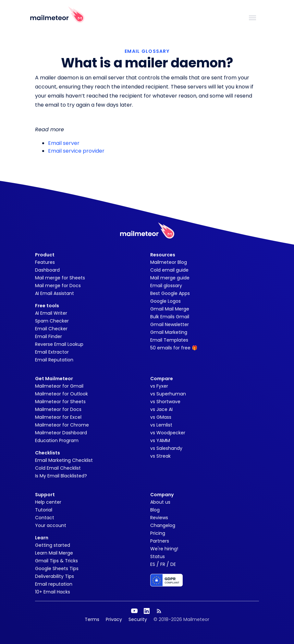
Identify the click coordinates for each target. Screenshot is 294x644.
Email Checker (51, 329)
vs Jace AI (161, 409)
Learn (42, 538)
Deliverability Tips (55, 576)
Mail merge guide (170, 278)
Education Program (57, 440)
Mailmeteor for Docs (58, 409)
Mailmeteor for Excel (58, 417)
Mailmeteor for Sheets (60, 402)
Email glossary (166, 286)
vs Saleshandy (166, 448)
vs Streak (160, 456)
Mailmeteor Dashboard (61, 433)
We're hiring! (164, 549)
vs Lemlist (161, 425)
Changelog (163, 525)
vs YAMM (160, 440)
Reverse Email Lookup (59, 344)
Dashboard (47, 270)
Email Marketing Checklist (64, 460)
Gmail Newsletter (170, 324)
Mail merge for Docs (58, 286)
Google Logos (165, 301)
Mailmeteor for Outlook (61, 394)
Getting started (53, 545)
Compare (162, 379)
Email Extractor (52, 352)
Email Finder (49, 336)
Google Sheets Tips (57, 568)
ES (153, 564)
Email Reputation (54, 360)
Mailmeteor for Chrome (62, 425)
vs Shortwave (165, 402)
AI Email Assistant (55, 293)
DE (173, 564)
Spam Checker (52, 321)
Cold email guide (169, 270)
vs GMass (161, 417)
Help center (48, 502)
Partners (160, 541)
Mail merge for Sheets (60, 278)
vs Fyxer (159, 386)
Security (138, 619)
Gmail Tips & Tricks (56, 561)
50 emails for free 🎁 (174, 348)
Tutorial (44, 510)
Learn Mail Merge (54, 553)
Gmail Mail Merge (170, 309)
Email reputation (54, 584)
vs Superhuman (168, 394)
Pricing (158, 533)
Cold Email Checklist (58, 468)
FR (163, 564)
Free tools (47, 306)
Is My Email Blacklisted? (61, 476)
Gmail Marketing (169, 332)
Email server (64, 143)
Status (158, 556)
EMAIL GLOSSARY (147, 51)
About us (160, 502)
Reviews (159, 518)
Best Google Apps (170, 293)
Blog (155, 510)
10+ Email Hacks (53, 592)
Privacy (114, 619)
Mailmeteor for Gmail (59, 386)
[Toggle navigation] (252, 17)
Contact (45, 518)
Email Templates (169, 340)
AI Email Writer (51, 313)
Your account (51, 525)
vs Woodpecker (168, 433)
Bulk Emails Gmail (170, 317)
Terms (92, 619)
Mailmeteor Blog (169, 262)
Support (45, 495)
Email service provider (76, 151)
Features (45, 262)
